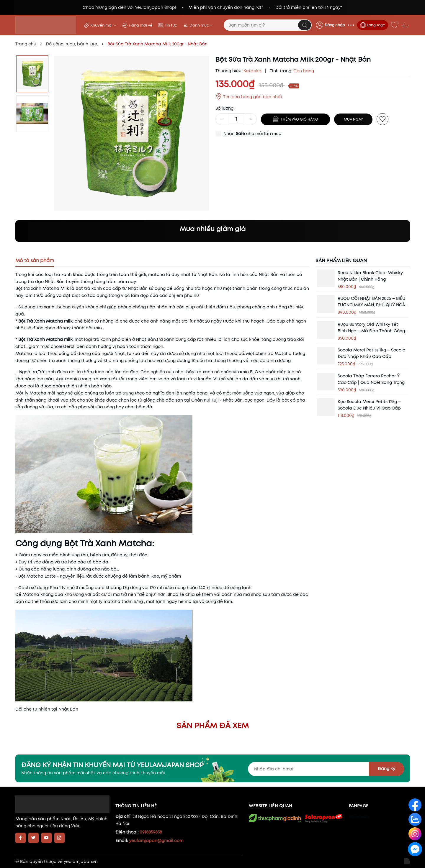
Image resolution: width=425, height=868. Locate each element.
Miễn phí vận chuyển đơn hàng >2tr (226, 7)
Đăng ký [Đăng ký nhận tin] (386, 769)
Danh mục (201, 25)
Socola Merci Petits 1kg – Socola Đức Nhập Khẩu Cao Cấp (372, 353)
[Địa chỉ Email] (326, 769)
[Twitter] (33, 838)
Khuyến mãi (103, 25)
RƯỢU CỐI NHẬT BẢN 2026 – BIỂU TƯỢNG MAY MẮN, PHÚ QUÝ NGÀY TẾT (373, 302)
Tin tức (171, 25)
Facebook (359, 816)
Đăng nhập (335, 25)
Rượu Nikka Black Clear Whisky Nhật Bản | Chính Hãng (370, 276)
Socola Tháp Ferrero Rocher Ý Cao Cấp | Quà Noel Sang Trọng (371, 379)
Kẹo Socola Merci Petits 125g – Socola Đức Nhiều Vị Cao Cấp (369, 405)
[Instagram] (59, 838)
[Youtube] (46, 838)
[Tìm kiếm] (305, 25)
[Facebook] (21, 838)
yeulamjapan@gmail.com (156, 841)
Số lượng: (225, 108)
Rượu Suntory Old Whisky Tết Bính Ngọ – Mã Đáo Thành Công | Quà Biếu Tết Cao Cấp (372, 328)
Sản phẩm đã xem (213, 726)
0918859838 (151, 832)
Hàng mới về (140, 25)
